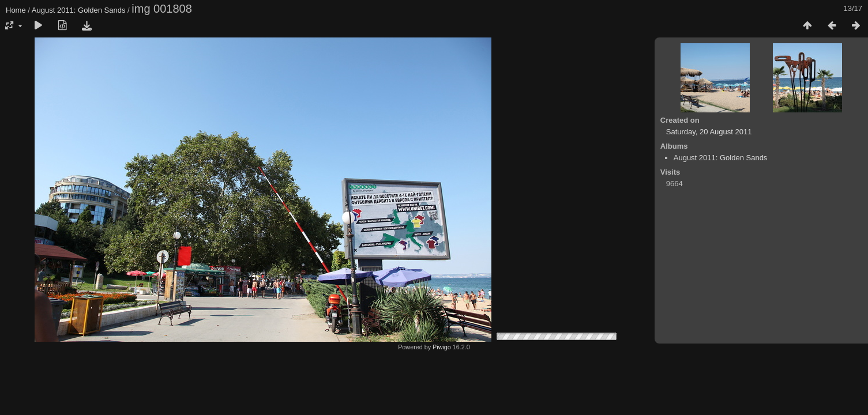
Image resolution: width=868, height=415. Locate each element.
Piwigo (442, 347)
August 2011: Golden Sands (79, 10)
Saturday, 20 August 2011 (709, 132)
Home (16, 10)
